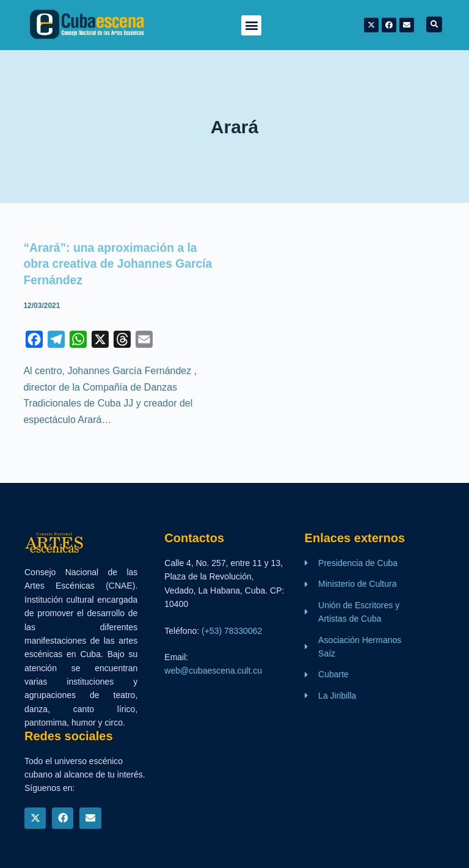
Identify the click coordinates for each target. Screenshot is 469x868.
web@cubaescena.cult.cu (213, 671)
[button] (251, 25)
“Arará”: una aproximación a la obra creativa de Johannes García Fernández (121, 263)
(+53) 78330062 (232, 631)
